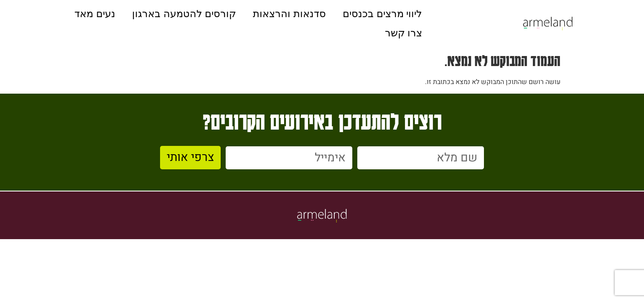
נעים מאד (95, 14)
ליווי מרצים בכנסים (382, 14)
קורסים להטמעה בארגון (184, 14)
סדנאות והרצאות (289, 14)
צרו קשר (404, 33)
